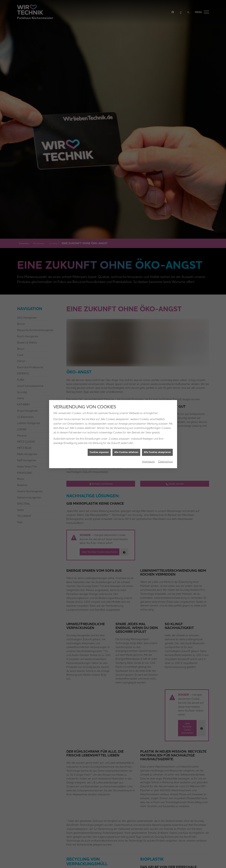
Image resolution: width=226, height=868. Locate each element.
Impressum (149, 379)
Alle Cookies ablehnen (126, 370)
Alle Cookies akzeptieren (157, 370)
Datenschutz (165, 379)
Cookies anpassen (99, 370)
